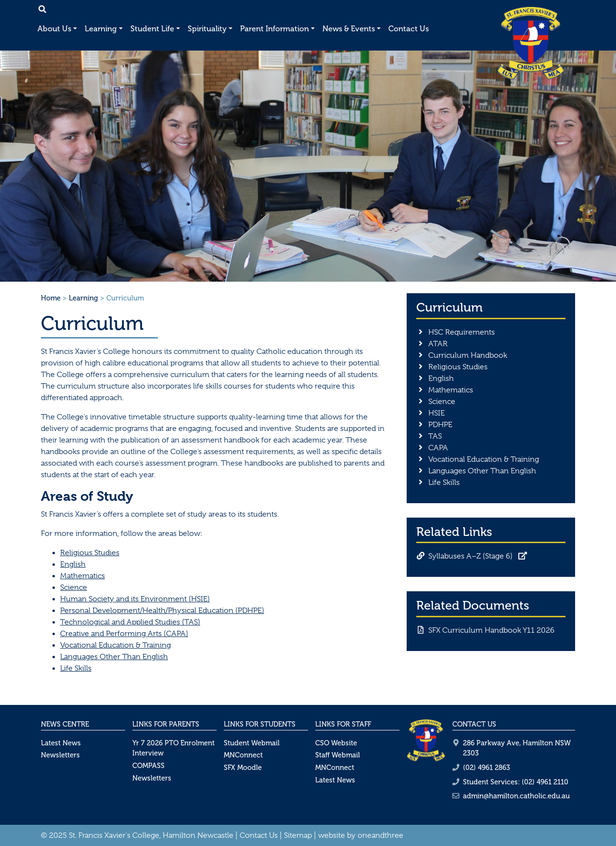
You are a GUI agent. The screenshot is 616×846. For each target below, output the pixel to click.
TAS (435, 436)
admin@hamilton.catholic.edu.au (516, 796)
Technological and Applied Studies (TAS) (130, 622)
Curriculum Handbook (468, 355)
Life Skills (76, 668)
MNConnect (243, 755)
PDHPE (440, 425)
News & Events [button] (349, 29)
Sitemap (298, 835)
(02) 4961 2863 (487, 768)
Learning (83, 298)
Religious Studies (90, 553)
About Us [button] (54, 29)
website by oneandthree (361, 835)
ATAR (438, 344)
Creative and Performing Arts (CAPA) (124, 634)
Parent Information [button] (275, 29)
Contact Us (409, 29)
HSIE (436, 413)
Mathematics (83, 576)
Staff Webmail (338, 755)
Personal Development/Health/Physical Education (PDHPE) (162, 611)
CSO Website (336, 743)
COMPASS (148, 766)
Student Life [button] (152, 29)
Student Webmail (252, 743)
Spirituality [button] (207, 29)
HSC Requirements (462, 332)
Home (51, 298)
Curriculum (449, 307)
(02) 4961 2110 (545, 782)
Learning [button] (101, 29)
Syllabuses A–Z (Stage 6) (470, 556)
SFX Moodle (243, 768)
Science (74, 587)
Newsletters (60, 755)
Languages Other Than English (114, 657)
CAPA (438, 448)
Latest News (61, 743)
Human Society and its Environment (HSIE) (135, 599)
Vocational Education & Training (115, 645)
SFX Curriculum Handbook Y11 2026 (491, 630)
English (73, 564)
